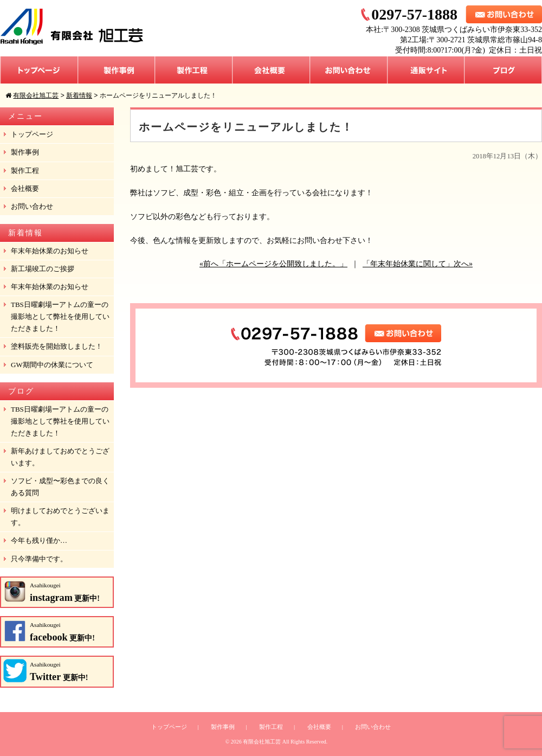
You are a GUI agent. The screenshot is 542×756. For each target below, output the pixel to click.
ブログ (503, 70)
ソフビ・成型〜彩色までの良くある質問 (60, 487)
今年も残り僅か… (39, 540)
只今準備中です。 (39, 559)
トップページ (39, 70)
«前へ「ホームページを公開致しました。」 (273, 264)
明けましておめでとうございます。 (60, 517)
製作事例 (117, 70)
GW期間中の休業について (52, 365)
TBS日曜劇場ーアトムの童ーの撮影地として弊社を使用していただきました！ (60, 316)
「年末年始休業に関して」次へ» (418, 264)
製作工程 (194, 70)
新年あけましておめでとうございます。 (60, 457)
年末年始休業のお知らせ (50, 251)
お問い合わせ (349, 70)
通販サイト (426, 70)
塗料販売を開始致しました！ (57, 346)
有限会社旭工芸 (262, 742)
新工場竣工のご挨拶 (43, 269)
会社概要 (271, 70)
